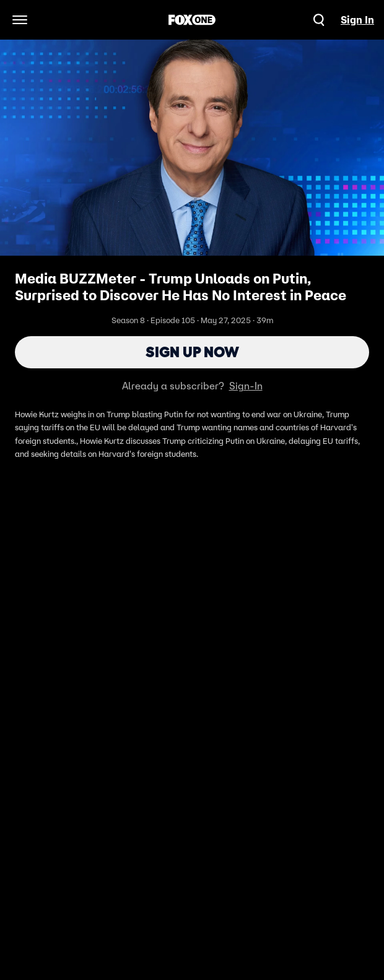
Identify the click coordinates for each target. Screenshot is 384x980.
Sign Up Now (192, 352)
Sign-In (246, 386)
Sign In (357, 20)
